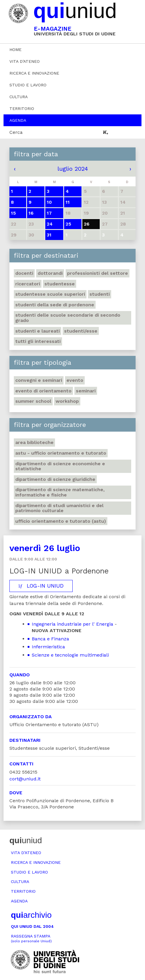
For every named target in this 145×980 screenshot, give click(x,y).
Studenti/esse (81, 331)
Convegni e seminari (39, 380)
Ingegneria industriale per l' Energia (72, 624)
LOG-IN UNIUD (41, 586)
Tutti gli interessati (38, 341)
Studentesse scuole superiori (50, 294)
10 (49, 202)
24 (50, 224)
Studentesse (60, 284)
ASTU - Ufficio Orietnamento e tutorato (61, 453)
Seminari (86, 391)
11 (68, 202)
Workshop (67, 401)
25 (68, 224)
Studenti (100, 294)
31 (49, 235)
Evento (75, 380)
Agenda (18, 120)
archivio (31, 915)
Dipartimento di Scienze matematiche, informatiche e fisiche (60, 492)
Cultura (19, 97)
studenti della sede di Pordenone (55, 305)
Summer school (33, 401)
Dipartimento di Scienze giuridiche (55, 479)
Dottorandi (50, 273)
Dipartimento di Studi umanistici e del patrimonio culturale (59, 508)
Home (15, 50)
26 (87, 224)
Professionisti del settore (97, 273)
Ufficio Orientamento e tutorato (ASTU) (61, 521)
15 (13, 213)
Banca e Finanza (50, 639)
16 (31, 213)
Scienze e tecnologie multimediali (70, 655)
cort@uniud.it (25, 779)
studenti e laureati (37, 331)
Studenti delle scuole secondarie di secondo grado (68, 318)
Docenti (24, 273)
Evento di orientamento (43, 391)
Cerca (16, 132)
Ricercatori (28, 284)
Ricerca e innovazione (34, 73)
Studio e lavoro (28, 85)
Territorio (22, 108)
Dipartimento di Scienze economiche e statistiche (60, 466)
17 (49, 213)
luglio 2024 (73, 169)
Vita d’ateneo (25, 61)
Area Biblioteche (34, 442)
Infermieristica (48, 647)
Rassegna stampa (31, 939)
